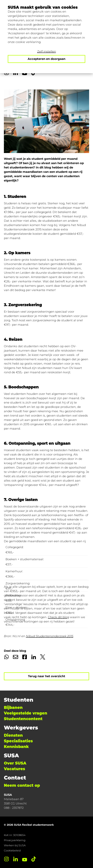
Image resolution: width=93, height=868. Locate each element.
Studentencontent (23, 719)
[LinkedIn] (16, 859)
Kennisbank (16, 747)
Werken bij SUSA (15, 845)
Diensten (13, 735)
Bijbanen (13, 708)
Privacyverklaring (15, 840)
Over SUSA (15, 763)
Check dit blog (58, 617)
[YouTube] (25, 859)
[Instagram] (6, 859)
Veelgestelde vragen (26, 713)
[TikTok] (34, 859)
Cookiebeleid (12, 851)
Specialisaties (18, 741)
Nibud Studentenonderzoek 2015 (50, 636)
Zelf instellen (47, 51)
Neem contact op (22, 785)
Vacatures (14, 769)
